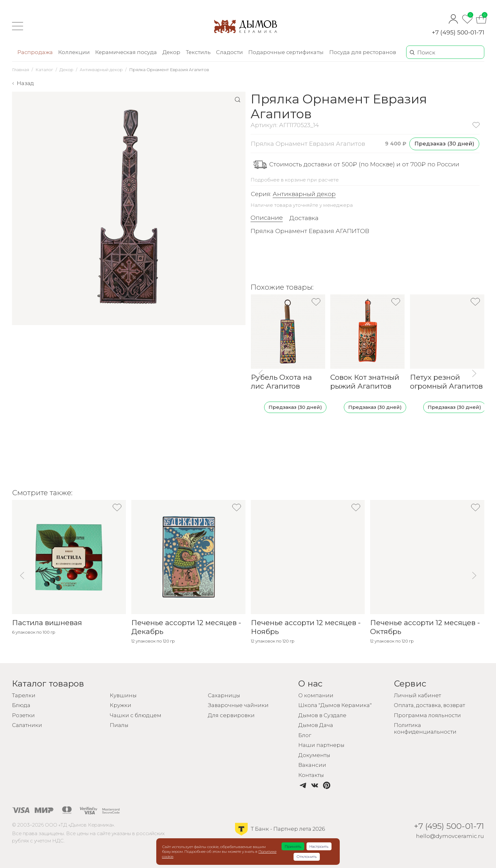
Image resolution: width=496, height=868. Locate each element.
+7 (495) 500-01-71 (458, 32)
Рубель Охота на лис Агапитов (281, 382)
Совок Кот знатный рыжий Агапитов (365, 382)
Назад (25, 83)
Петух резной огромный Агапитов (446, 382)
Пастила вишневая (47, 623)
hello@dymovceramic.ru (450, 836)
